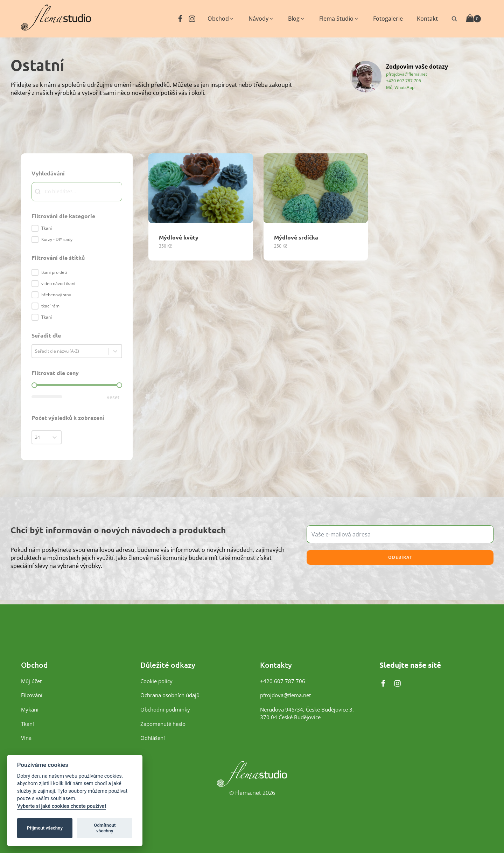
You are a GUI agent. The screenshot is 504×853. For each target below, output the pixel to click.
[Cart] (474, 19)
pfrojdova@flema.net (407, 74)
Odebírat (400, 557)
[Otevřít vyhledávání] (454, 19)
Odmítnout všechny (105, 828)
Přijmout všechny (45, 828)
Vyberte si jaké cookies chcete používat (62, 806)
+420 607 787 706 (404, 80)
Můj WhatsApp (400, 87)
